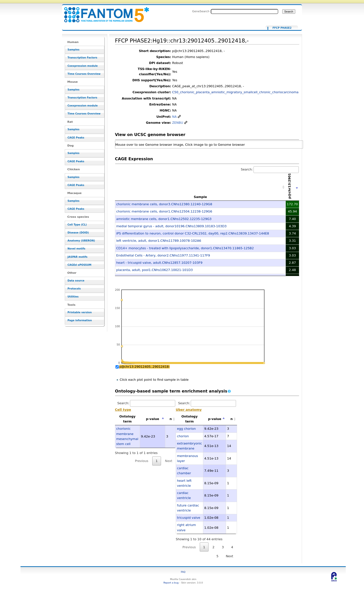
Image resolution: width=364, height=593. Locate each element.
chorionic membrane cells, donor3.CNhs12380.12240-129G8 (164, 204)
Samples (73, 50)
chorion (183, 436)
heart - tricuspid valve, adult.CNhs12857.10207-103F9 (159, 263)
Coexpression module (83, 66)
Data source (76, 281)
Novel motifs (76, 249)
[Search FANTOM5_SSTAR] (244, 11)
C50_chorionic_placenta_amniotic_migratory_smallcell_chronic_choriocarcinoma (235, 92)
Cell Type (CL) (77, 225)
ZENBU (177, 123)
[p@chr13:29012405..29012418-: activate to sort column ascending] (292, 187)
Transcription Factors (82, 58)
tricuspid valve (189, 518)
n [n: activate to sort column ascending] (171, 419)
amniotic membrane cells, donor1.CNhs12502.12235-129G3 (164, 219)
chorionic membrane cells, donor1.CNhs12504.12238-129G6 (164, 211)
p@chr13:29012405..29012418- (145, 367)
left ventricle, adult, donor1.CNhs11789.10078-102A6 (159, 241)
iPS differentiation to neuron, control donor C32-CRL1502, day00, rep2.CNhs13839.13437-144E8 (193, 233)
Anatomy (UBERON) (81, 241)
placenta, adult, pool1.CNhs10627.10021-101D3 (154, 270)
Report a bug (171, 583)
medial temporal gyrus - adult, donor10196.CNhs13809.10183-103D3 (171, 226)
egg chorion (186, 429)
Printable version (80, 312)
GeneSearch (201, 11)
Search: (270, 169)
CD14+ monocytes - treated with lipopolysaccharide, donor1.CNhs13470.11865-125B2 (185, 248)
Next (169, 461)
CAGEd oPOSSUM (79, 265)
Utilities (73, 297)
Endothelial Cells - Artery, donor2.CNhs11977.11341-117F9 (163, 255)
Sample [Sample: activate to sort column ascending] (200, 197)
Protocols (74, 289)
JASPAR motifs (77, 257)
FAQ (183, 572)
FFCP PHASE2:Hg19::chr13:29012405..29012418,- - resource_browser (103, 12)
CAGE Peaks (76, 138)
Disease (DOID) (78, 233)
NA (174, 117)
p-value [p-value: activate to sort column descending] (153, 419)
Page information (80, 320)
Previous (142, 461)
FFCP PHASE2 (282, 28)
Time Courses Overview (84, 74)
